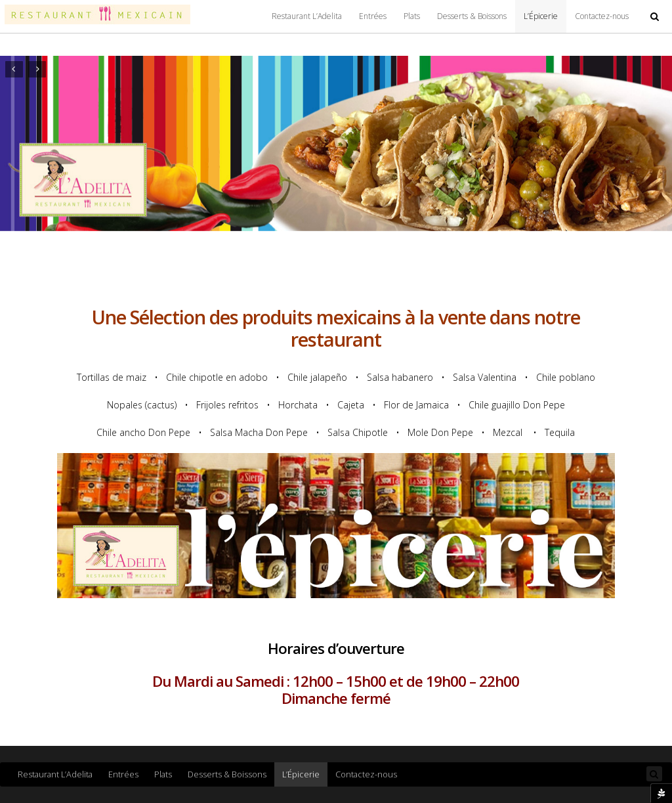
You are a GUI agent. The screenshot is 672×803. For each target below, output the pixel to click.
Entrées (373, 16)
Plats (412, 16)
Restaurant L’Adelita (307, 16)
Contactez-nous (602, 16)
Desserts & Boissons (472, 16)
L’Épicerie (541, 16)
